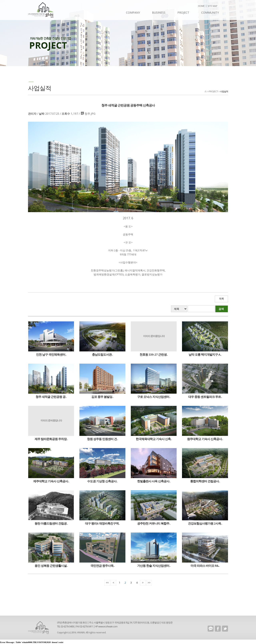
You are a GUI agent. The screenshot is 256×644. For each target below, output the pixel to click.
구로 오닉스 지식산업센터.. (154, 397)
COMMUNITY (210, 13)
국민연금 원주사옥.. (102, 566)
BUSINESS (159, 13)
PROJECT (183, 13)
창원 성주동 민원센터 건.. (102, 439)
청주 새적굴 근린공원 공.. (51, 397)
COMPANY (133, 13)
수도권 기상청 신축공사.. (102, 481)
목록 (221, 299)
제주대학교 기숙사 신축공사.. (51, 481)
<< (107, 583)
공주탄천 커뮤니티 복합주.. (154, 523)
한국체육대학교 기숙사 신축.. (154, 439)
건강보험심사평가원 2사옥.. (205, 523)
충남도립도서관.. (102, 354)
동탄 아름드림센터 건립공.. (51, 523)
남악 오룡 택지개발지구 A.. (205, 354)
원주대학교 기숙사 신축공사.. (205, 439)
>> (149, 583)
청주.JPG (90, 114)
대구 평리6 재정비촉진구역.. (102, 523)
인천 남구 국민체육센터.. (51, 354)
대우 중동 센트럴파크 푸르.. (205, 397)
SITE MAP (212, 6)
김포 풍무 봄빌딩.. (102, 397)
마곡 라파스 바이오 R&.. (205, 566)
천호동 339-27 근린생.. (154, 354)
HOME (201, 6)
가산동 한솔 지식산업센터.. (154, 566)
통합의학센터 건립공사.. (205, 481)
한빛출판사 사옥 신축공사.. (154, 481)
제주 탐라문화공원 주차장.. (51, 439)
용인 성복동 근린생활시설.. (51, 566)
